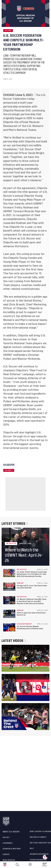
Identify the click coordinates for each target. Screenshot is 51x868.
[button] (51, 865)
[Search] (17, 865)
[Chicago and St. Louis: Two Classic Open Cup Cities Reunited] (9, 587)
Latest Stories (15, 524)
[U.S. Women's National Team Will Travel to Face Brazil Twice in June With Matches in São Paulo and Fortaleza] (9, 600)
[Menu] (45, 864)
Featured (8, 30)
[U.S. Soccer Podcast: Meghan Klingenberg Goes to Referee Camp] (9, 627)
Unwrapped (15, 351)
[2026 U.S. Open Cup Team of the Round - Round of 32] (9, 614)
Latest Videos (14, 641)
